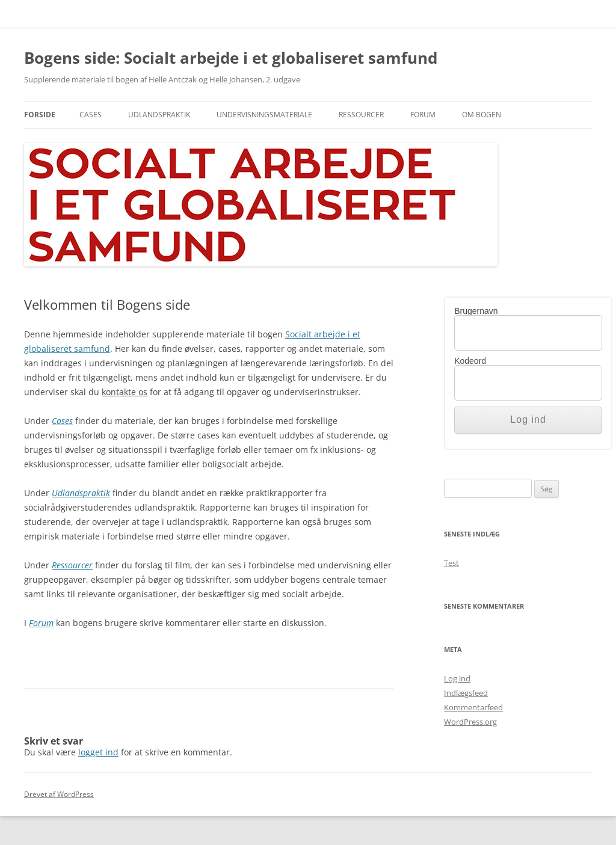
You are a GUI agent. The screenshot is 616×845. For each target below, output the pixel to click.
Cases (91, 115)
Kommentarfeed (473, 707)
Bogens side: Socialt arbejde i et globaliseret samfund (231, 58)
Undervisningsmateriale (264, 115)
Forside (40, 115)
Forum (423, 115)
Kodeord (470, 361)
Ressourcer (361, 115)
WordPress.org (470, 722)
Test (451, 563)
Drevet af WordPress (59, 794)
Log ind (457, 678)
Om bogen (482, 115)
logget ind (98, 752)
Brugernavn (476, 311)
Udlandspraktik (159, 115)
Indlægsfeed (466, 693)
